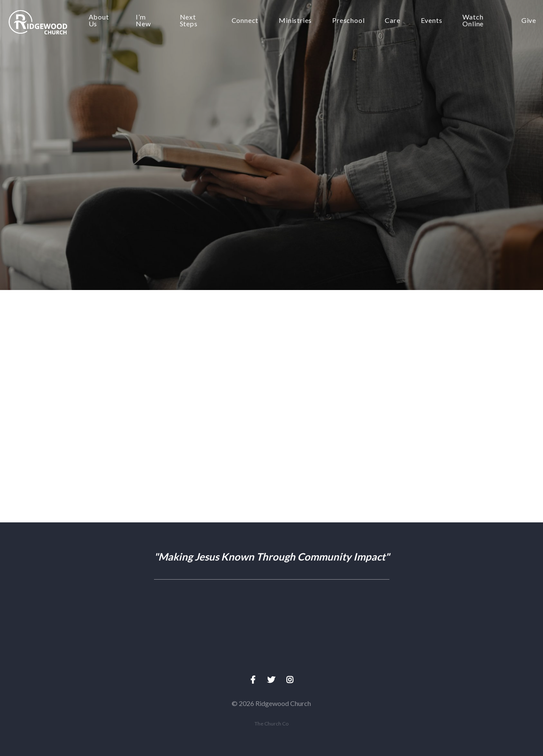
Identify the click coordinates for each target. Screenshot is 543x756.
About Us (99, 21)
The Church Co (271, 724)
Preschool (348, 21)
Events (432, 21)
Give (529, 21)
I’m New (143, 21)
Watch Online (473, 21)
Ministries (295, 21)
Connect (245, 21)
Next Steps (189, 21)
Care (392, 21)
